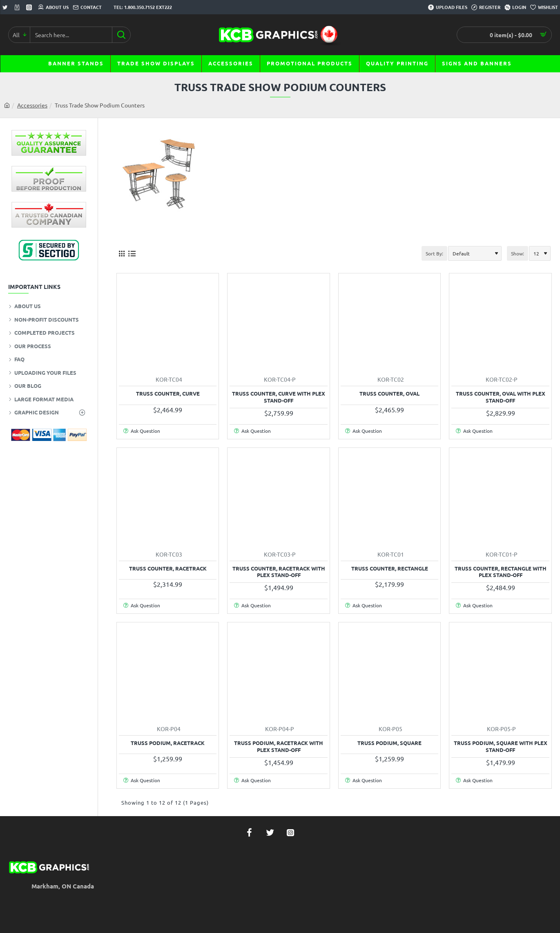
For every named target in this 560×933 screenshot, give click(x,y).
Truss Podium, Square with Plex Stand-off (501, 746)
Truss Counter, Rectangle (390, 568)
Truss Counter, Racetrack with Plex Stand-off (279, 572)
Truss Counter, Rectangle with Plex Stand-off (501, 572)
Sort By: (434, 253)
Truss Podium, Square (389, 743)
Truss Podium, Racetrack (168, 743)
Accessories (32, 105)
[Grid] (122, 253)
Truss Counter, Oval (389, 394)
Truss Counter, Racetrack (168, 568)
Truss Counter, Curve (168, 394)
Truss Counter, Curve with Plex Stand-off (279, 397)
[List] (132, 253)
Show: (518, 253)
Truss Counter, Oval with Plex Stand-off (501, 397)
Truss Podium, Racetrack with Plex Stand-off (279, 746)
